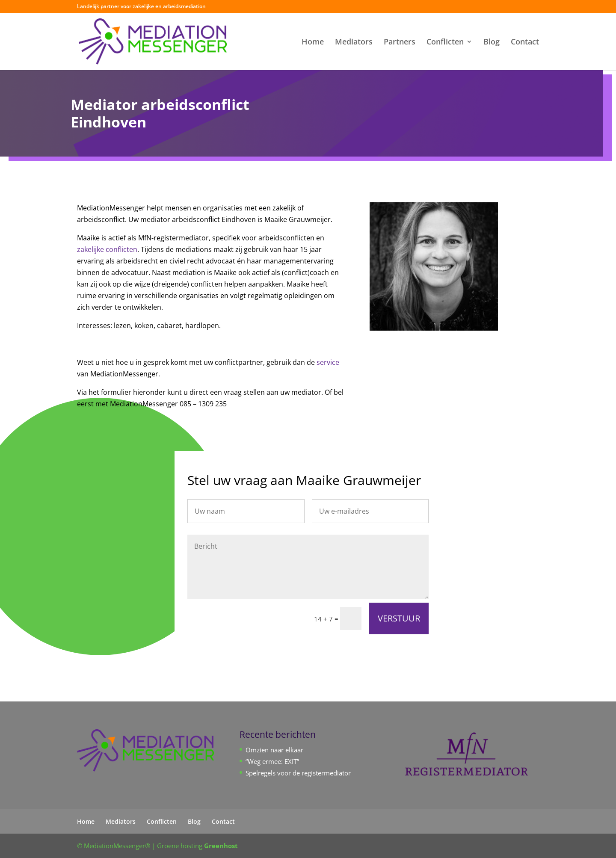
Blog (492, 43)
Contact (525, 43)
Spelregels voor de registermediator (298, 773)
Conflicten (445, 43)
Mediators (354, 43)
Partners (400, 43)
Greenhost (221, 846)
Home (313, 43)
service (328, 362)
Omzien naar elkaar (274, 750)
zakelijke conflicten (107, 249)
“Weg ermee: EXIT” (272, 761)
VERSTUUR (399, 618)
